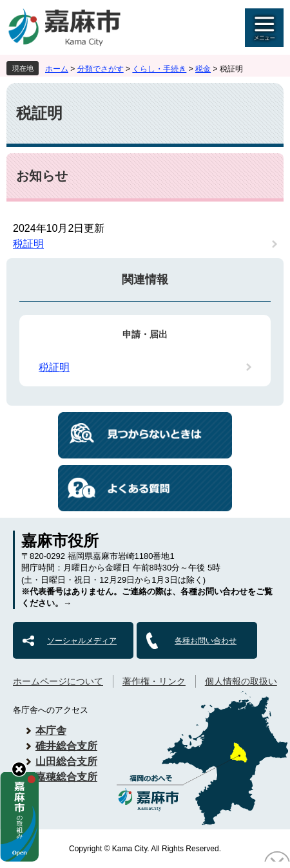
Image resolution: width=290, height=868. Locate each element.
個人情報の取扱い (241, 681)
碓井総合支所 (66, 746)
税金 (203, 69)
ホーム (57, 69)
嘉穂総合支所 (66, 777)
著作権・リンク (154, 681)
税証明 (28, 244)
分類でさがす (101, 69)
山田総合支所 (66, 761)
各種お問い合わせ (206, 641)
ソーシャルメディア (82, 641)
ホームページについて (58, 681)
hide (19, 769)
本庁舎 (51, 731)
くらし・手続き (159, 69)
